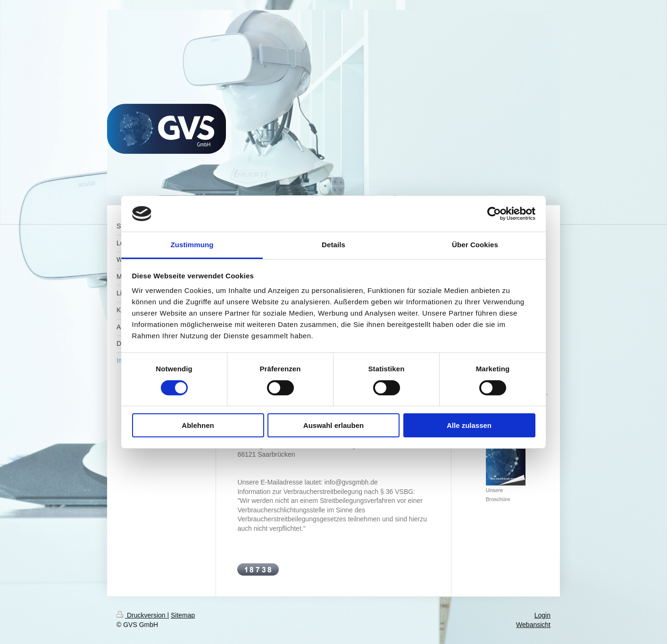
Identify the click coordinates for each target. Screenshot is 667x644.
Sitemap (183, 615)
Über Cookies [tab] (475, 245)
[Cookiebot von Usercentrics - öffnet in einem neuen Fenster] (494, 214)
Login (542, 615)
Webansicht (533, 625)
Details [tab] (333, 245)
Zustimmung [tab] (192, 245)
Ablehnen (198, 425)
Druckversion (142, 615)
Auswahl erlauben (333, 425)
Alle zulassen (469, 425)
